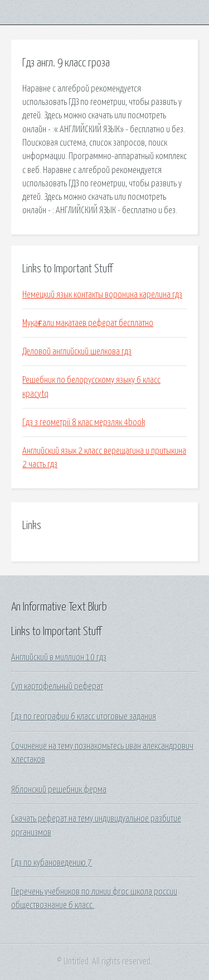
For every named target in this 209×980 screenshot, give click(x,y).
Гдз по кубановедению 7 (52, 863)
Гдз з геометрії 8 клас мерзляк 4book (84, 422)
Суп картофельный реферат (57, 686)
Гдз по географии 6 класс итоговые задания (84, 717)
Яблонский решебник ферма (59, 790)
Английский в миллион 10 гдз (59, 657)
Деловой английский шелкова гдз (77, 352)
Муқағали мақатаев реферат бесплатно (88, 323)
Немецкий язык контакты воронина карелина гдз (102, 295)
